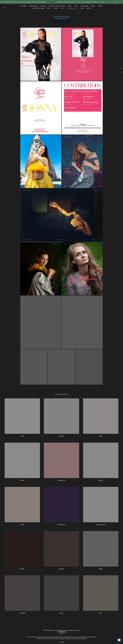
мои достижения (85, 6)
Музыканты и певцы (33, 6)
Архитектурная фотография (38, 8)
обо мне (76, 6)
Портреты (49, 8)
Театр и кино (23, 6)
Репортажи (100, 6)
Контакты (89, 8)
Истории (56, 8)
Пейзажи (93, 6)
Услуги (62, 8)
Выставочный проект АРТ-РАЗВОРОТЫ (57, 6)
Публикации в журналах (72, 8)
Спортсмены (43, 6)
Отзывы (82, 8)
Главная (70, 6)
